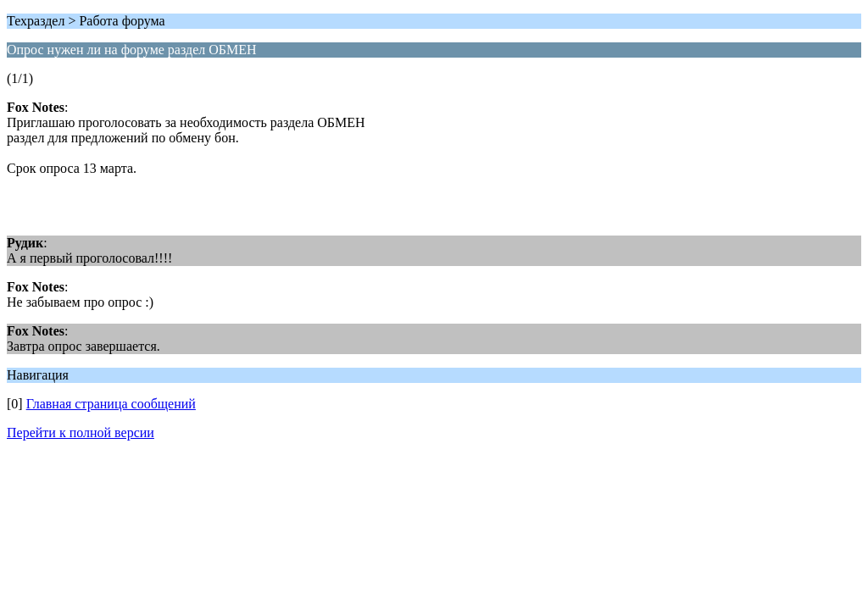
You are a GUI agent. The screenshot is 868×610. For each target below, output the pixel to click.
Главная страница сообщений (111, 404)
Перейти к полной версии (81, 433)
